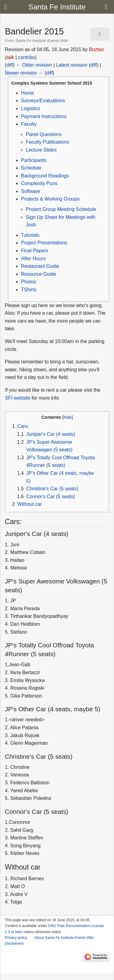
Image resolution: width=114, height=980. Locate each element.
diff (10, 65)
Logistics (30, 108)
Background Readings (45, 176)
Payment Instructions (44, 116)
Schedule (31, 168)
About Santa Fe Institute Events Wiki (64, 938)
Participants (34, 160)
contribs (26, 57)
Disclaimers (14, 943)
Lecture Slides (41, 150)
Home (28, 93)
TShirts (29, 290)
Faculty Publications (47, 142)
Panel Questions (44, 134)
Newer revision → (24, 73)
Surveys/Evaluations (43, 101)
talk (10, 57)
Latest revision (72, 65)
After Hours (33, 259)
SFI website (18, 398)
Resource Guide (39, 274)
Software (31, 191)
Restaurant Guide (40, 266)
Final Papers (35, 251)
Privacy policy (16, 938)
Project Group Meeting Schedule (61, 209)
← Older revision (34, 65)
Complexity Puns (39, 183)
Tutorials (30, 235)
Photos (29, 282)
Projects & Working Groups (50, 199)
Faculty (29, 124)
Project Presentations (44, 243)
